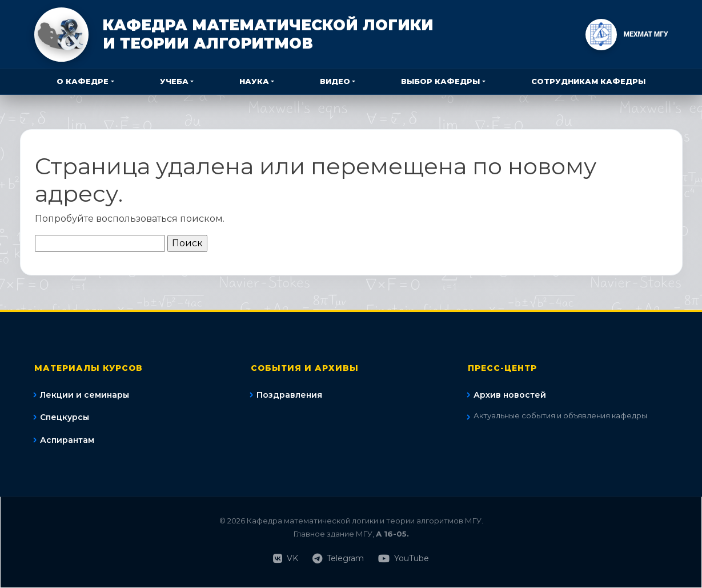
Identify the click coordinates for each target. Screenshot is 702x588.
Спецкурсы (65, 417)
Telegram (338, 559)
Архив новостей (510, 395)
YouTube (404, 559)
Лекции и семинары (85, 395)
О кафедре (83, 81)
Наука (254, 81)
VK (286, 559)
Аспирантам (67, 440)
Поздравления (289, 395)
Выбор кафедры (440, 81)
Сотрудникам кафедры (588, 81)
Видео (335, 81)
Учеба (174, 81)
